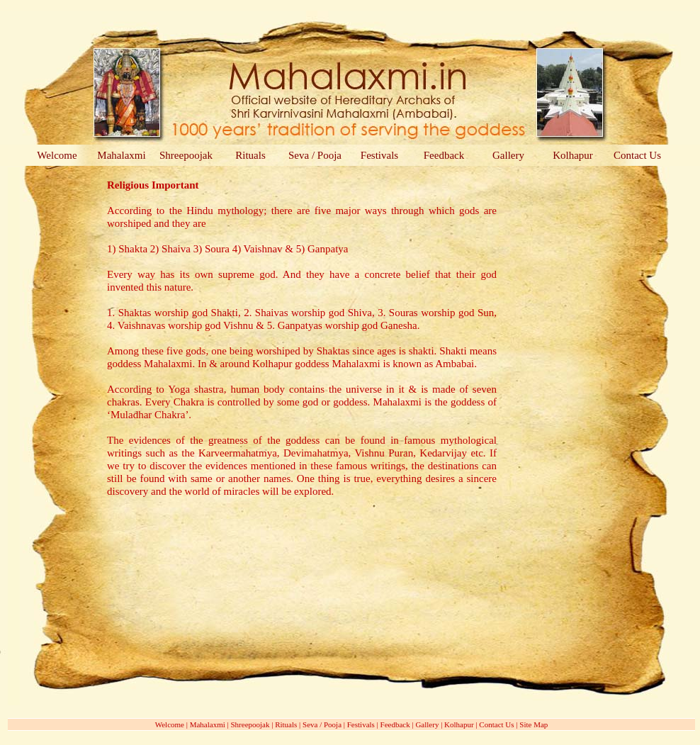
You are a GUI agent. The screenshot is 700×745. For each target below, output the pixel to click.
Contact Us (637, 155)
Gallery (508, 155)
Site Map (534, 724)
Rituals (250, 155)
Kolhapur (573, 155)
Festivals (379, 155)
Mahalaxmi (121, 155)
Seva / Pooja (315, 155)
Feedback (444, 155)
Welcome (57, 155)
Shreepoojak (186, 155)
